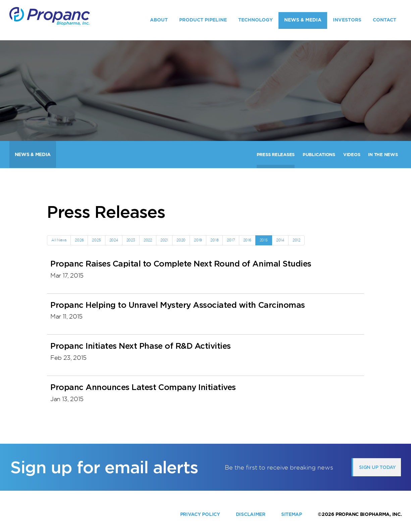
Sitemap (292, 514)
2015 (264, 240)
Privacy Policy (200, 514)
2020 (181, 240)
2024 (114, 240)
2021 (164, 240)
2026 (79, 240)
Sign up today (377, 467)
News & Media (303, 20)
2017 (231, 240)
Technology (255, 20)
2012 (296, 240)
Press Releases (276, 155)
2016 (247, 240)
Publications (319, 155)
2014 (280, 240)
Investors (347, 20)
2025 (96, 240)
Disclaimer (251, 514)
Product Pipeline (203, 20)
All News (59, 240)
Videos (352, 155)
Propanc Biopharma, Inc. (369, 514)
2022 (148, 240)
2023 (131, 240)
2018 (214, 240)
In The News (383, 155)
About (159, 20)
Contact (384, 20)
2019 (198, 240)
